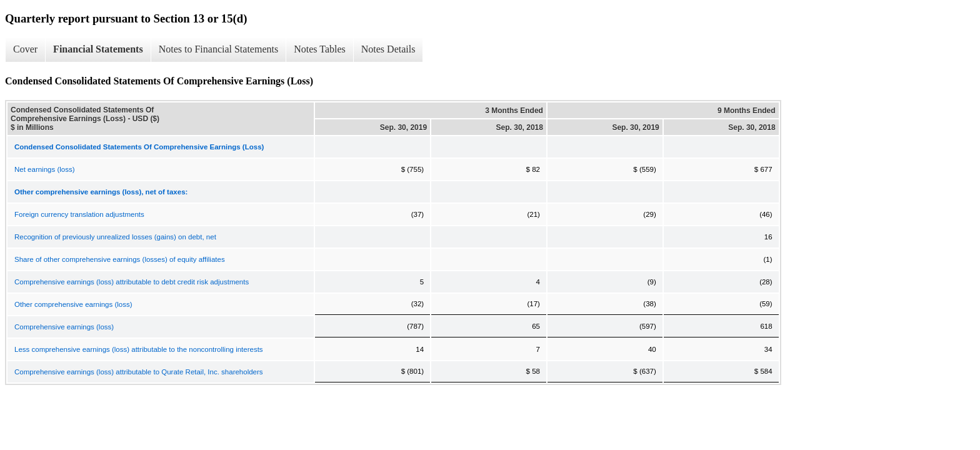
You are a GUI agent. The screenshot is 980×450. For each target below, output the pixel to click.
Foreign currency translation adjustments (79, 214)
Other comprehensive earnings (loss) (73, 304)
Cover (25, 49)
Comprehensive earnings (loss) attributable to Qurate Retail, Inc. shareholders (139, 372)
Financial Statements (98, 49)
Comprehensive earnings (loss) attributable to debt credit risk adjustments (132, 282)
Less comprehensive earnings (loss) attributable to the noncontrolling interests (139, 349)
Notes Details (388, 49)
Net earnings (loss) (45, 169)
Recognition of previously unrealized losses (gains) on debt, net (115, 237)
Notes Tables (320, 49)
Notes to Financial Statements (219, 49)
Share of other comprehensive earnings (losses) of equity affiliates (120, 259)
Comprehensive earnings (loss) (64, 327)
